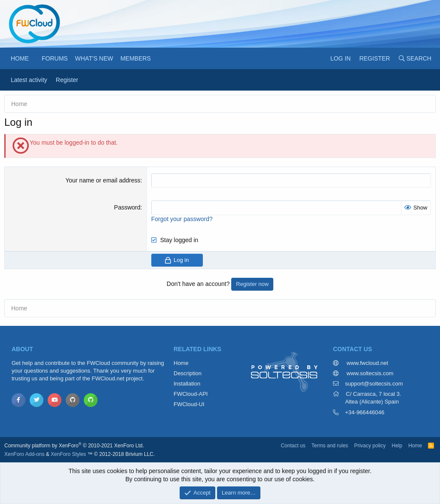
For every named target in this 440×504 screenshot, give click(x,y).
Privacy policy (370, 446)
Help (397, 446)
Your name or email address (103, 180)
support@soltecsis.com (374, 384)
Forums (55, 58)
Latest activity (29, 80)
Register (67, 80)
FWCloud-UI (189, 404)
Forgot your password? (182, 219)
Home (20, 58)
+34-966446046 (365, 412)
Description (188, 373)
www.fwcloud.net (367, 363)
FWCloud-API (191, 394)
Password (127, 207)
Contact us (293, 446)
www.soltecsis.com (369, 373)
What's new (94, 58)
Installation (187, 384)
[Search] (415, 58)
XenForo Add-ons (24, 454)
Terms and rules (330, 446)
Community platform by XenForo (74, 446)
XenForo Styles (68, 454)
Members (136, 58)
